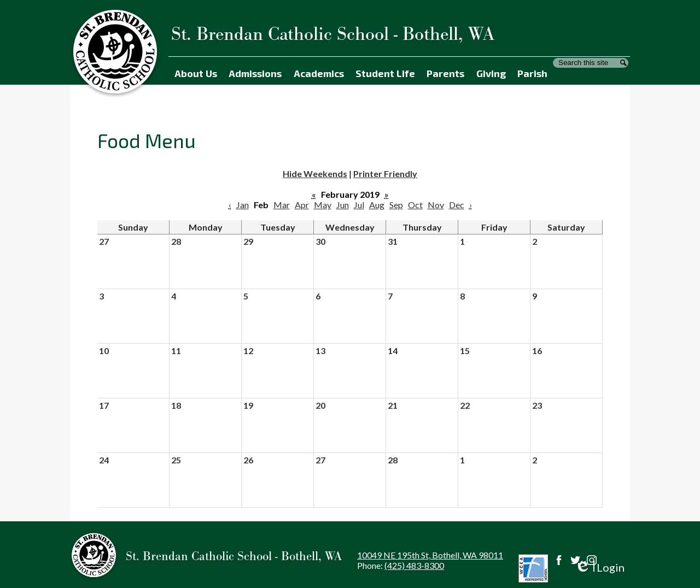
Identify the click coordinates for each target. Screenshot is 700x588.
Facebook (559, 560)
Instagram (592, 560)
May (323, 205)
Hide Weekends (315, 174)
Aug (377, 205)
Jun (343, 205)
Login (600, 568)
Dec (457, 205)
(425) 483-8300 (414, 565)
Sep (396, 205)
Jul (359, 205)
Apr (302, 205)
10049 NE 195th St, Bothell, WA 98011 (430, 555)
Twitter (575, 560)
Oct (415, 205)
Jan (243, 205)
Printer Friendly (385, 174)
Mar (282, 205)
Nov (436, 205)
